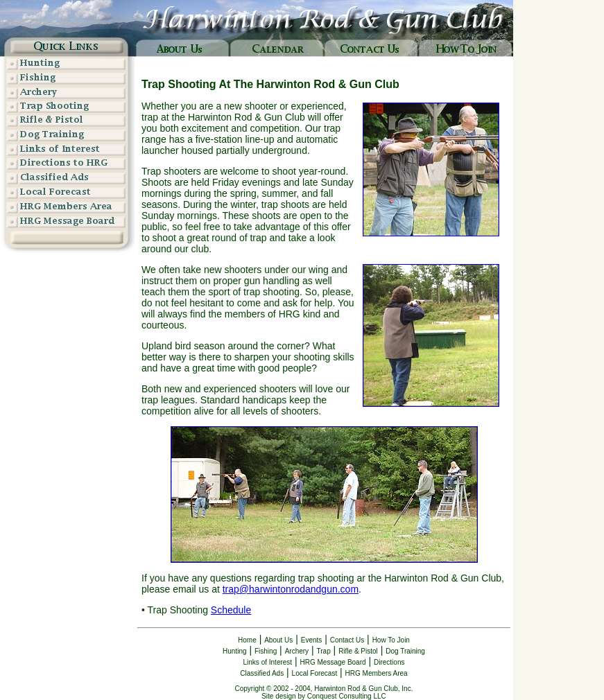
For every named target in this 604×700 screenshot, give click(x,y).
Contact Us (347, 640)
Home (247, 640)
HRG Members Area (377, 673)
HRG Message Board (333, 662)
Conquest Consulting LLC (347, 696)
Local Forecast (315, 673)
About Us (278, 640)
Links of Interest (268, 662)
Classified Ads (262, 673)
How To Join (391, 640)
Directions (389, 662)
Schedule (231, 610)
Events (312, 640)
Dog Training (405, 651)
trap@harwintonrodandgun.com (291, 589)
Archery (297, 651)
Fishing (266, 651)
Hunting (234, 651)
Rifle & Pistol (358, 651)
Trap (324, 651)
